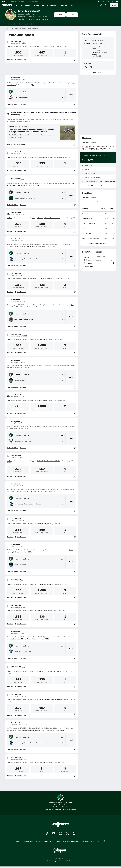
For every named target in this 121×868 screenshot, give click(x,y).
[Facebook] (117, 1)
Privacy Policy (48, 841)
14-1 (31, 552)
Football (19, 5)
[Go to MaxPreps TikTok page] (47, 834)
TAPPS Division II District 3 (93, 177)
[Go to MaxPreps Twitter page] (67, 834)
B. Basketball (39, 5)
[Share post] (75, 60)
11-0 (63, 730)
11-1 (57, 491)
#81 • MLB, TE (43, 19)
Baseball (28, 5)
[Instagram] (108, 1)
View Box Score (88, 266)
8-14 (53, 246)
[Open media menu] (106, 5)
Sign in (114, 5)
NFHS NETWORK (41, 1)
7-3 (30, 368)
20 (62, 435)
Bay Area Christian (43, 47)
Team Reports (13, 126)
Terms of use (60, 841)
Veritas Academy (42, 339)
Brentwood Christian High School (61, 799)
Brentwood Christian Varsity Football (100, 53)
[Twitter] (112, 1)
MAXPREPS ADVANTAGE (19, 1)
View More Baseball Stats (98, 243)
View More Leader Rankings (98, 186)
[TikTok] (99, 1)
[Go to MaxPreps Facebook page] (74, 834)
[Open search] (101, 5)
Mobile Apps (29, 841)
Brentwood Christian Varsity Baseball (100, 48)
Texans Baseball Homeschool (46, 157)
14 (62, 259)
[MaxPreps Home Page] (8, 29)
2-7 (37, 307)
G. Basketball (51, 5)
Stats (20, 24)
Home (10, 24)
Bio (15, 24)
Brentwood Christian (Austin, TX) (28, 14)
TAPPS (87, 169)
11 (62, 498)
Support (101, 841)
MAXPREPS (6, 1)
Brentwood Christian (20, 29)
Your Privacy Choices (88, 841)
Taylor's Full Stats (21, 60)
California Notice (73, 841)
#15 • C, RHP (25, 19)
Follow (72, 15)
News (32, 24)
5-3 (38, 186)
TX (12, 29)
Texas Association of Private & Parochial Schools (100, 181)
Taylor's (10, 47)
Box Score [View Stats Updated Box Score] (10, 60)
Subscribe (38, 841)
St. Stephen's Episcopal (44, 584)
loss (33, 47)
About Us (19, 841)
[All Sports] (72, 5)
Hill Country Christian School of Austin (49, 218)
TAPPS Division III (90, 173)
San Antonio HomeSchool (45, 279)
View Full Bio (98, 72)
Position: (97, 202)
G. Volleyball (63, 5)
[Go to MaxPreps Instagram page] (60, 834)
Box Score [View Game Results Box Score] (23, 104)
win (33, 157)
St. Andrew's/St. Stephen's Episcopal (48, 671)
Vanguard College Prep (44, 400)
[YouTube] (103, 1)
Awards (26, 24)
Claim (60, 15)
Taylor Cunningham (29, 11)
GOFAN (31, 1)
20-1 (33, 428)
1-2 (33, 85)
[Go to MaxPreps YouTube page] (54, 834)
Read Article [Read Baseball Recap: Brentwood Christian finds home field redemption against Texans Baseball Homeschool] (11, 144)
